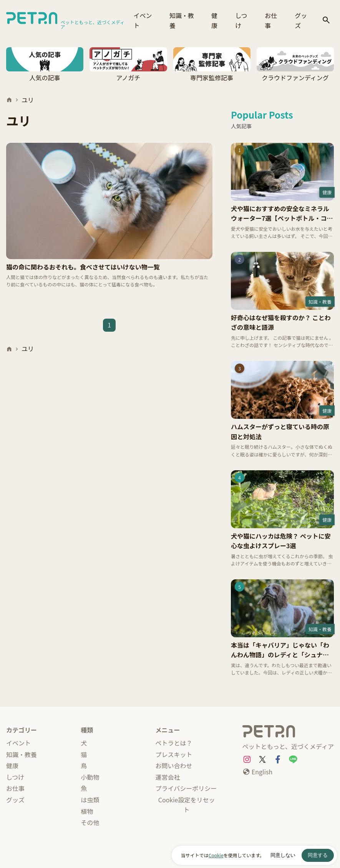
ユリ (28, 100)
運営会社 (168, 777)
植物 (87, 811)
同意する (318, 855)
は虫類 (90, 800)
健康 (214, 20)
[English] (257, 772)
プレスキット (174, 754)
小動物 (90, 777)
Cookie (216, 855)
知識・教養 (182, 20)
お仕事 (271, 20)
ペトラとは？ (174, 743)
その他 (90, 822)
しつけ (241, 20)
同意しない (283, 855)
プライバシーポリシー (186, 788)
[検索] (326, 21)
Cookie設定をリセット (187, 805)
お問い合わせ (174, 765)
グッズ (301, 20)
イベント (143, 20)
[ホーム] (9, 100)
